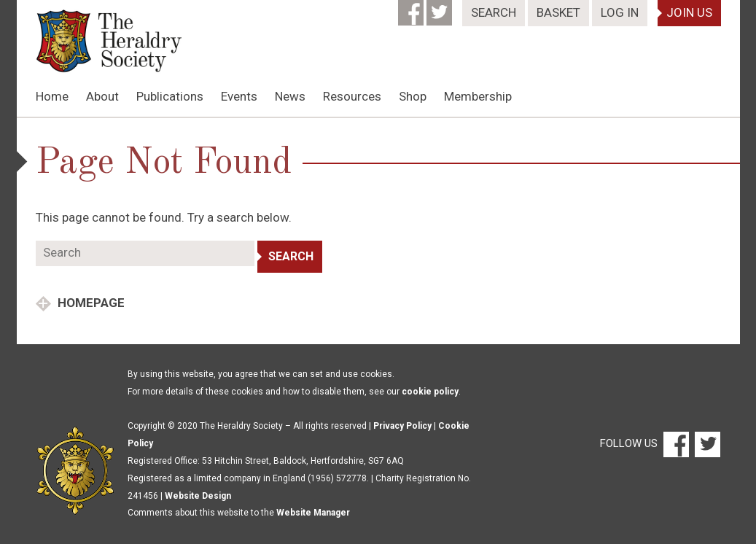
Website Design (198, 496)
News (290, 96)
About (102, 96)
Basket (558, 12)
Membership (478, 96)
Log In (620, 12)
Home (52, 96)
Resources (352, 96)
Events (239, 96)
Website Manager (313, 513)
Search (494, 12)
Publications (170, 96)
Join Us (689, 12)
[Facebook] (412, 8)
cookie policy (430, 392)
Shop (413, 96)
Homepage (90, 303)
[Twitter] (441, 8)
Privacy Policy (402, 426)
